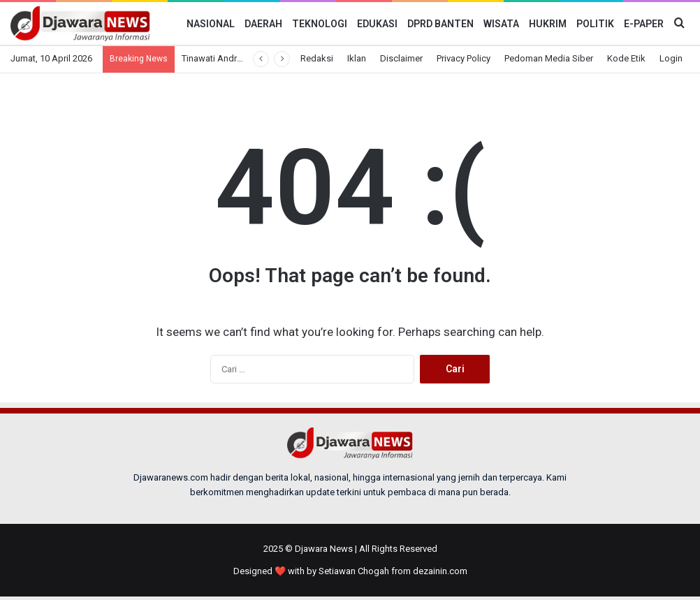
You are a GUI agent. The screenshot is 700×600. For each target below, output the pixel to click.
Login (671, 58)
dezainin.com (440, 571)
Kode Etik (626, 58)
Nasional (211, 24)
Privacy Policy (464, 58)
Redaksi (317, 58)
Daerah (263, 24)
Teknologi (320, 24)
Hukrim (548, 24)
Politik (595, 24)
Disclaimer (401, 58)
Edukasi (377, 24)
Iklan (357, 58)
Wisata (501, 24)
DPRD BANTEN (440, 24)
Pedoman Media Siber (549, 58)
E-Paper (644, 24)
